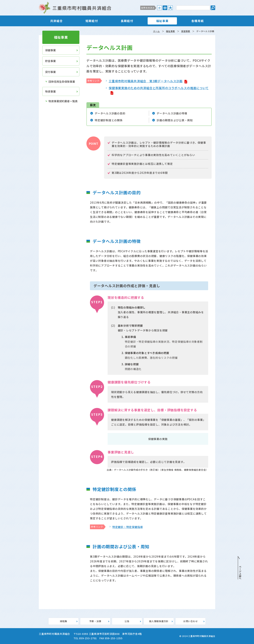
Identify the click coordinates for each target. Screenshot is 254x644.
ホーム (156, 31)
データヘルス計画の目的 (110, 113)
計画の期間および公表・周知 (175, 120)
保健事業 (186, 31)
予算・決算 (95, 621)
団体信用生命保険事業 (62, 82)
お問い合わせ (191, 621)
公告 (127, 621)
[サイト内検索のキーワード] (193, 8)
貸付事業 (50, 72)
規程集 (63, 621)
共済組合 (56, 21)
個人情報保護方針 (159, 621)
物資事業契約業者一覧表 (63, 101)
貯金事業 (50, 61)
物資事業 (50, 91)
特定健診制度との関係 (109, 120)
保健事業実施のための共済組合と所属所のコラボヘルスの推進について (159, 88)
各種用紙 (198, 21)
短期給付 (92, 21)
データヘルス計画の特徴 (172, 113)
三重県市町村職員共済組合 (75, 8)
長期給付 (127, 21)
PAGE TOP (240, 568)
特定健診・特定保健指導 (128, 527)
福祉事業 (162, 21)
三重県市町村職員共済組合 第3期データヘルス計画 (146, 81)
